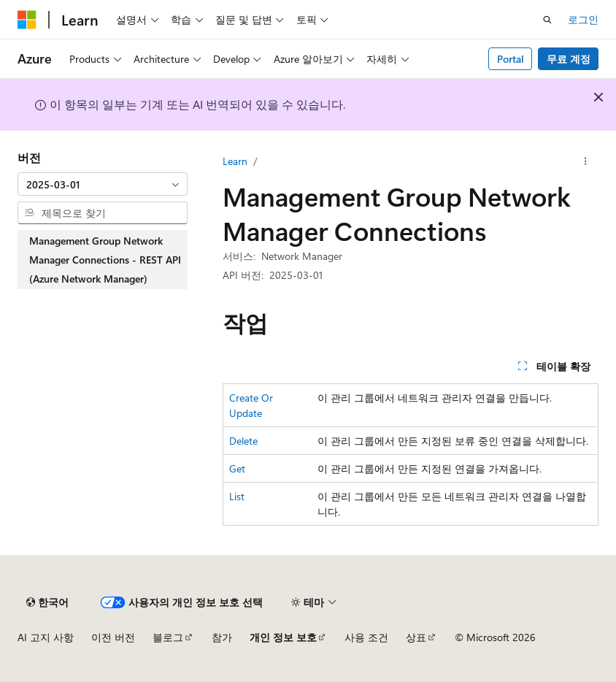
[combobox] (103, 184)
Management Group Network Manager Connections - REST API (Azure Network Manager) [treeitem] (105, 259)
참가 (222, 637)
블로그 (168, 637)
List (237, 496)
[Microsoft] (27, 20)
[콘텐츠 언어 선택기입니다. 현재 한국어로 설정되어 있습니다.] (47, 602)
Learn (235, 161)
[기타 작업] (586, 161)
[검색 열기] (547, 20)
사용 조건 (366, 637)
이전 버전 (113, 637)
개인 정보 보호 (283, 637)
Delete (243, 441)
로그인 (583, 19)
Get (237, 468)
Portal (511, 59)
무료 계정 (569, 59)
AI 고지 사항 (46, 637)
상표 (416, 637)
